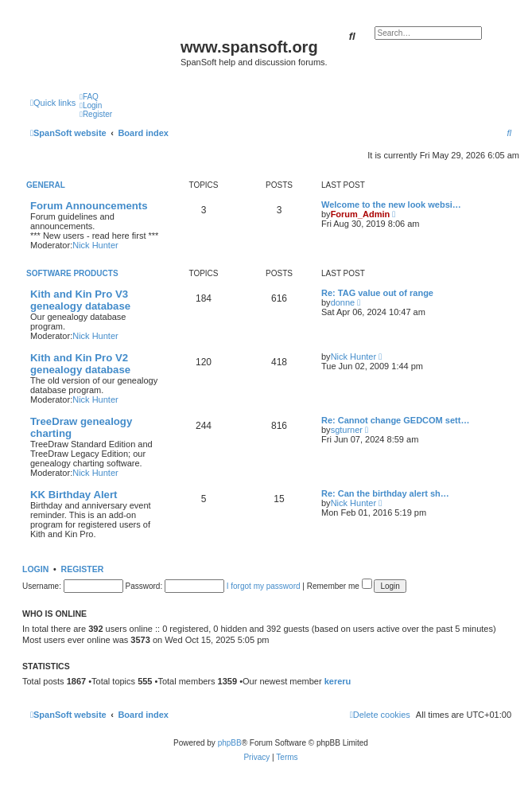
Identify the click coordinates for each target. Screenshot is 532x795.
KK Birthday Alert (74, 495)
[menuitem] (89, 97)
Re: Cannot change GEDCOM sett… (395, 420)
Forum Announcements (89, 206)
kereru (338, 681)
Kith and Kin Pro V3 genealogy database (80, 300)
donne (343, 302)
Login (35, 569)
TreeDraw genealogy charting (81, 427)
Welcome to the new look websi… (391, 205)
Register (83, 569)
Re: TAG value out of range (377, 293)
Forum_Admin (361, 214)
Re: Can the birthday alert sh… (385, 493)
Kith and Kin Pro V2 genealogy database (80, 364)
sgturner (347, 430)
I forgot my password (264, 586)
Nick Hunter (95, 245)
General (46, 185)
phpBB (230, 743)
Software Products (72, 273)
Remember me (340, 586)
